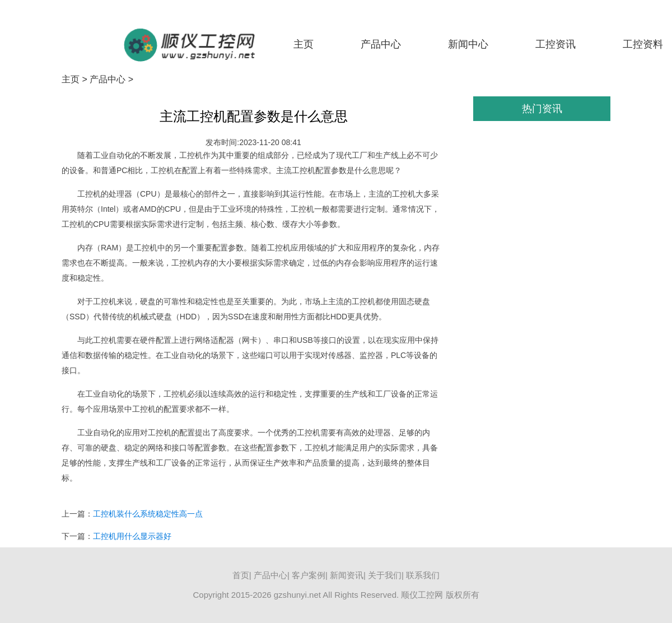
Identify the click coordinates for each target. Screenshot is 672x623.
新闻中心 (468, 44)
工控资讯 (556, 44)
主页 (304, 44)
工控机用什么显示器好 (132, 536)
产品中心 (381, 44)
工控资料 (643, 44)
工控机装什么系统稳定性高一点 (148, 514)
